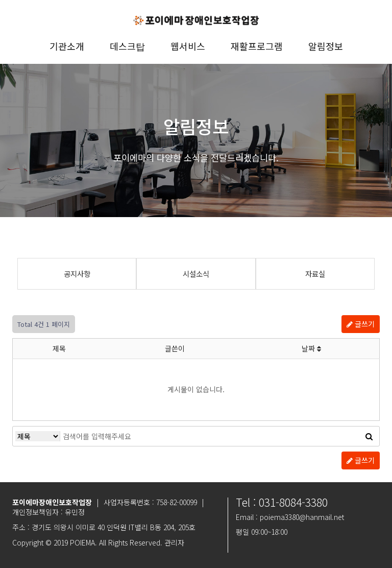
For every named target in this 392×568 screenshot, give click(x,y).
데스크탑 (127, 46)
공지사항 (77, 274)
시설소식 (196, 274)
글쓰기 (361, 324)
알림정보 (326, 46)
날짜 (311, 348)
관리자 (174, 542)
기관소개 (67, 46)
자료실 (315, 274)
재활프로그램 (257, 46)
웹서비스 (188, 46)
